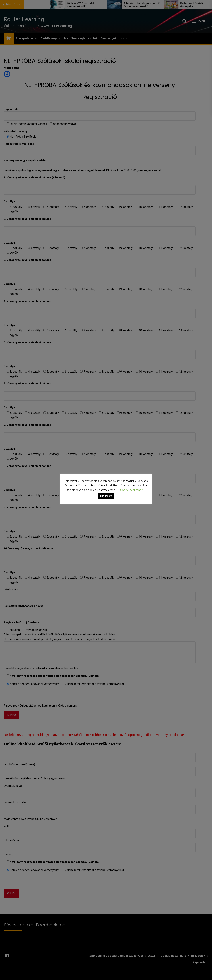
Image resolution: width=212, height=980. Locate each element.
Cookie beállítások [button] (131, 490)
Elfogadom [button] (106, 496)
